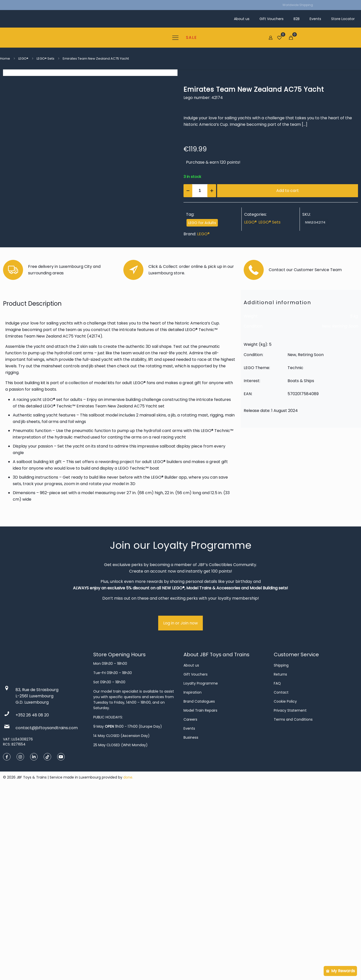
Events (189, 918)
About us (191, 855)
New (326, 516)
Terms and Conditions (293, 909)
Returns (280, 864)
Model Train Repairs (200, 900)
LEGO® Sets (46, 59)
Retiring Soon (345, 516)
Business (191, 927)
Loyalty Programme (201, 873)
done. (128, 967)
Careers (190, 909)
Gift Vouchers (196, 864)
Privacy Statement (290, 900)
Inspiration (193, 882)
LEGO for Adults (202, 223)
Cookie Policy (285, 891)
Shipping (281, 855)
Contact (281, 882)
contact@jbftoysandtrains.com (47, 917)
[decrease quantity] (188, 191)
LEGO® (23, 59)
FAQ (277, 873)
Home (5, 59)
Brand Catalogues (199, 891)
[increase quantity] (212, 191)
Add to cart (288, 191)
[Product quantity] (200, 191)
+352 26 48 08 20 (32, 904)
